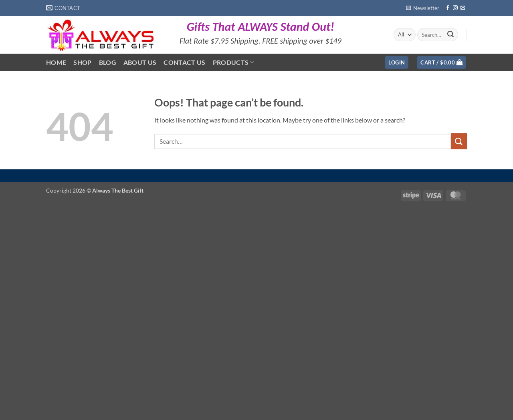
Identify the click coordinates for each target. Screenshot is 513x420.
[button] (423, 8)
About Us (140, 62)
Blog (108, 62)
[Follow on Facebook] (448, 8)
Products (233, 62)
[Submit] (450, 35)
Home (56, 62)
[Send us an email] (463, 8)
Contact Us (184, 62)
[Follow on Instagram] (455, 8)
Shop (82, 62)
